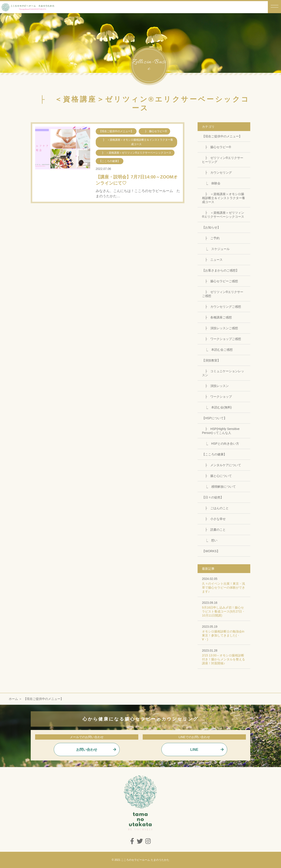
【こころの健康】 (214, 454)
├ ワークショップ (217, 397)
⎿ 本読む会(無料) (217, 407)
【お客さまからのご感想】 (220, 270)
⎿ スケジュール (216, 249)
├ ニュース (212, 260)
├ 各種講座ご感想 (217, 317)
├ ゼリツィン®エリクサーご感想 (223, 294)
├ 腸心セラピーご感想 (220, 281)
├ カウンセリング (217, 173)
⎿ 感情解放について (219, 487)
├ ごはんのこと (215, 508)
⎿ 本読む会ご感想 (217, 350)
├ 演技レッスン (215, 386)
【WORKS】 (211, 551)
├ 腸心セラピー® (216, 147)
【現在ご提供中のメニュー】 (222, 136)
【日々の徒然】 (213, 497)
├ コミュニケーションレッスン (223, 373)
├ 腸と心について (217, 476)
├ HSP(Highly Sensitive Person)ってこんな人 (221, 431)
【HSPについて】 (214, 418)
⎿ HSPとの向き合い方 (221, 444)
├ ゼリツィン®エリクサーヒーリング (223, 160)
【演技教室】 (211, 360)
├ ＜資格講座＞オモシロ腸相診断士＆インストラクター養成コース (223, 198)
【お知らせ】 (211, 227)
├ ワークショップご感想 (222, 339)
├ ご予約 (211, 238)
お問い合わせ (87, 750)
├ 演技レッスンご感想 (220, 328)
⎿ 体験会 (211, 183)
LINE (194, 750)
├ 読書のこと (214, 530)
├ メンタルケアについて (222, 465)
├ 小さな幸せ (214, 519)
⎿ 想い (210, 540)
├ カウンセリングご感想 (222, 307)
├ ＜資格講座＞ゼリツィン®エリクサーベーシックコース (223, 215)
